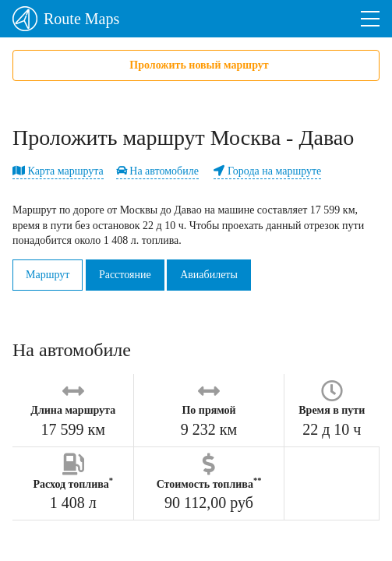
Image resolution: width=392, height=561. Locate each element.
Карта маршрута (58, 171)
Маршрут (48, 275)
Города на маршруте (267, 171)
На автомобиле (157, 171)
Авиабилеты (209, 275)
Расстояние (125, 275)
